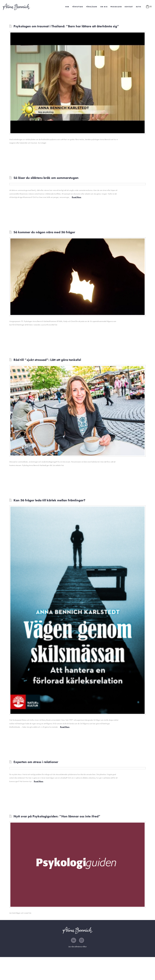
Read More (77, 197)
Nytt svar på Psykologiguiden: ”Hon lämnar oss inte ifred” (57, 816)
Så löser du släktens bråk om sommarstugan (46, 178)
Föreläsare (92, 7)
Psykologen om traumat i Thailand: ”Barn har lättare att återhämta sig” (66, 26)
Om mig (104, 7)
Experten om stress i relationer (36, 762)
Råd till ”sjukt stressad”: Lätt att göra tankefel (47, 360)
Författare (78, 7)
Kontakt (129, 7)
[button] (116, 7)
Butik (139, 7)
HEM (67, 7)
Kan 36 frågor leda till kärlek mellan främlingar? (49, 500)
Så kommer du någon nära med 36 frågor (44, 232)
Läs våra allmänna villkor (77, 947)
